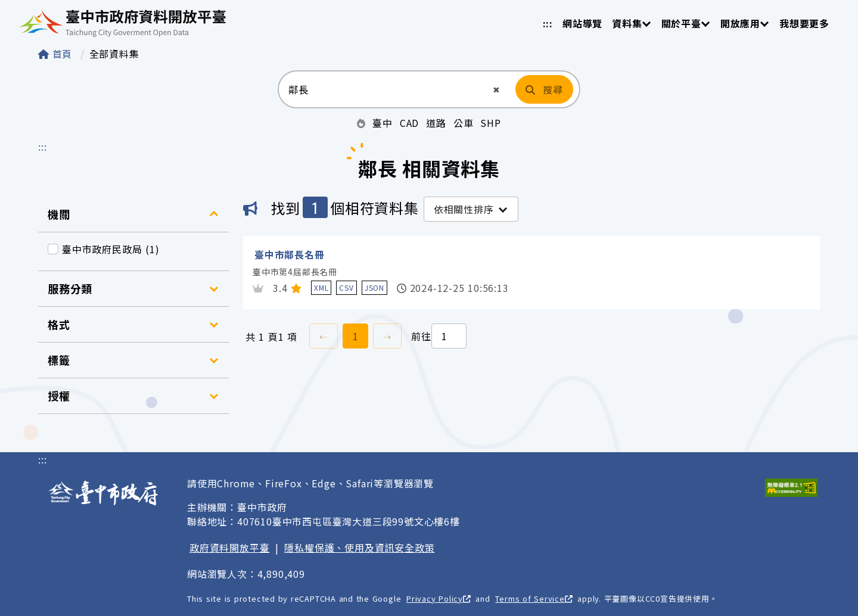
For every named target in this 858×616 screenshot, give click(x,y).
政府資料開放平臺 (229, 547)
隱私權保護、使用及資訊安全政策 (359, 547)
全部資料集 (114, 54)
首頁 (57, 54)
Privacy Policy (439, 598)
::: (548, 23)
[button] (497, 90)
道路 (436, 123)
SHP (490, 123)
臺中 (383, 123)
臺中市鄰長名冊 (290, 254)
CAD (409, 123)
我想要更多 (804, 23)
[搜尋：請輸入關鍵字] (385, 89)
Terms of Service (534, 598)
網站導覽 (582, 23)
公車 (464, 123)
